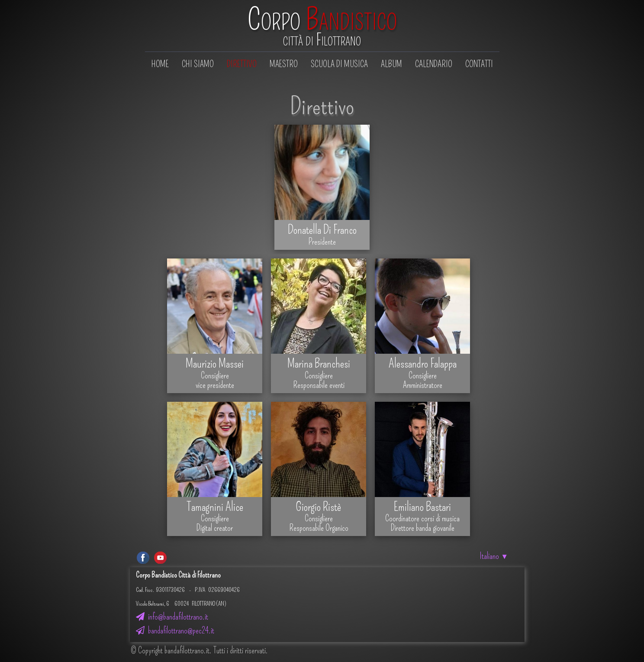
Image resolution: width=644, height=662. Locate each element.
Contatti (479, 64)
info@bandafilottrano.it (172, 617)
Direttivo (242, 64)
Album (391, 64)
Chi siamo (198, 64)
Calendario (434, 64)
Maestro (284, 64)
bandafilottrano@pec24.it (175, 630)
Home (160, 64)
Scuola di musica (339, 64)
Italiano (494, 556)
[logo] (322, 27)
